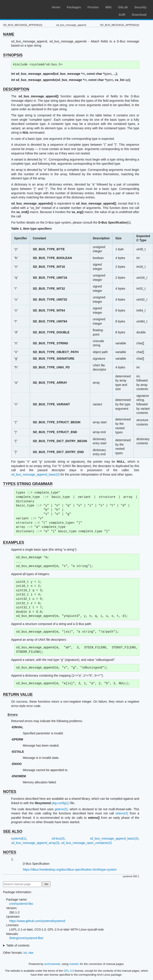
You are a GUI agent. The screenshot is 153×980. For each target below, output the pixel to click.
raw (31, 953)
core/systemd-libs (21, 904)
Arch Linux (24, 7)
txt (25, 953)
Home (56, 7)
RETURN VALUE (18, 695)
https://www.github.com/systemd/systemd (37, 921)
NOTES (10, 792)
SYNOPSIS (13, 55)
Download (139, 15)
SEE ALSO (13, 831)
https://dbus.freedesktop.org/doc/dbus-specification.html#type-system (70, 870)
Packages (74, 7)
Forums (93, 7)
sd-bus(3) (58, 838)
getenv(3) (61, 809)
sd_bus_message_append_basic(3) (35, 474)
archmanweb (52, 964)
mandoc (74, 964)
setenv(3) (122, 813)
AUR (122, 15)
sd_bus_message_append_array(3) (35, 843)
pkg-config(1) (61, 803)
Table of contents (18, 945)
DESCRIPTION (16, 89)
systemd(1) (19, 838)
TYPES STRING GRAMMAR (28, 484)
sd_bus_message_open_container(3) (86, 843)
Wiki (109, 7)
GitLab (123, 7)
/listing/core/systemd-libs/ (26, 938)
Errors (13, 715)
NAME (9, 34)
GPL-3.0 (69, 971)
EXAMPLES (14, 542)
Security (140, 7)
